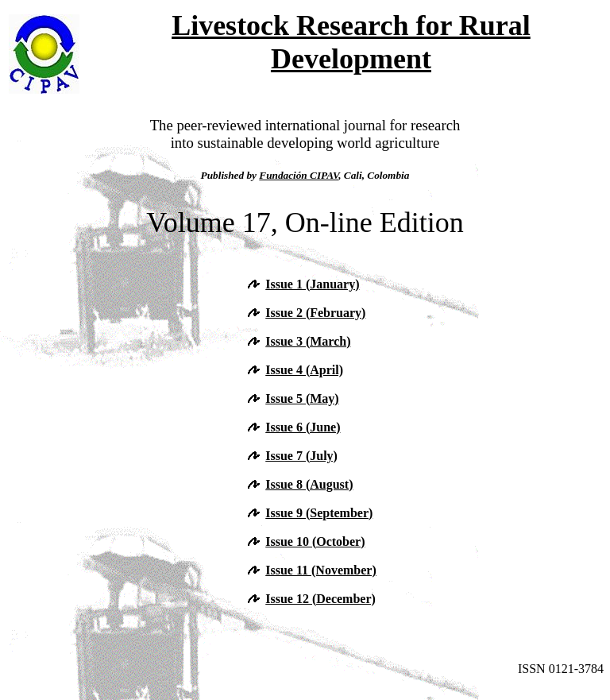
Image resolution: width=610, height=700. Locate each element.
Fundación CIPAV (299, 175)
